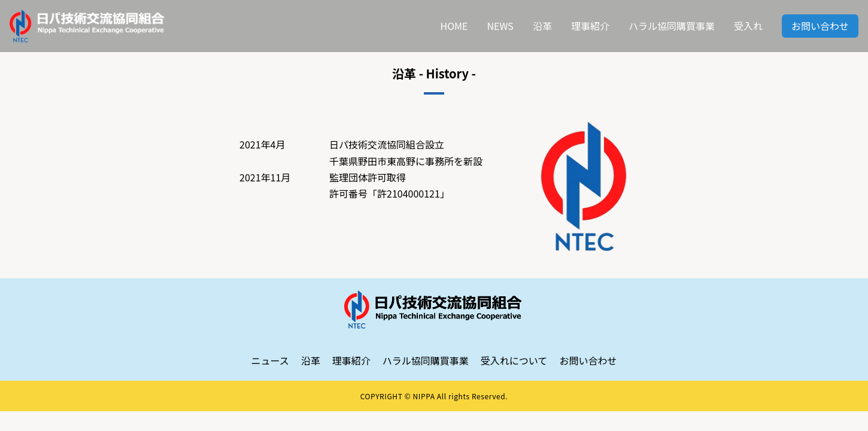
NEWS (500, 26)
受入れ (748, 26)
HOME (454, 26)
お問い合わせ (820, 26)
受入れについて (514, 360)
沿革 (542, 26)
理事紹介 (590, 26)
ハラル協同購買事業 (672, 26)
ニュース (270, 360)
